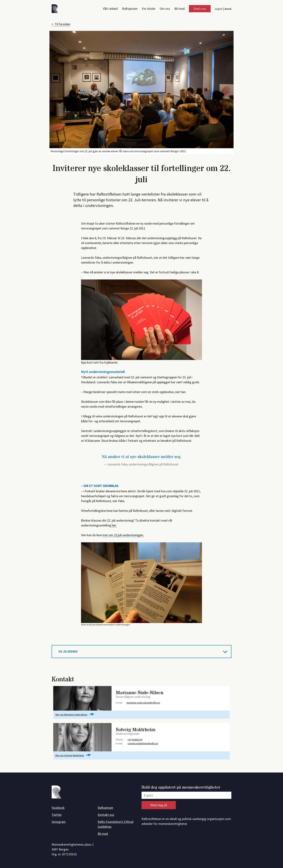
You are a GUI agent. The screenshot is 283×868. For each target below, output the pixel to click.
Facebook (58, 808)
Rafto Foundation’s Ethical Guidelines (116, 824)
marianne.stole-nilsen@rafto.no (143, 703)
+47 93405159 (135, 740)
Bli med (179, 9)
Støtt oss (200, 9)
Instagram (59, 822)
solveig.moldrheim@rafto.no (143, 743)
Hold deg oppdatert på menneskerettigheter (181, 788)
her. (114, 525)
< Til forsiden (61, 24)
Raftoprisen (130, 9)
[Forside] (56, 9)
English (219, 9)
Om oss (165, 9)
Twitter (57, 815)
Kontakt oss (106, 815)
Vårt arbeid (110, 9)
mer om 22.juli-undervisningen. (123, 535)
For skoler (149, 9)
